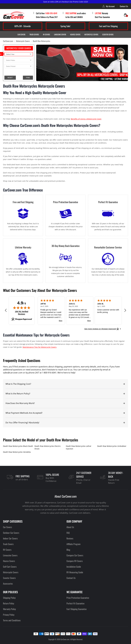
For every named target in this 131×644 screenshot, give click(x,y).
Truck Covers (34, 34)
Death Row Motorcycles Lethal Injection (79, 447)
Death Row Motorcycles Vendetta (17, 452)
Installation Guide (74, 567)
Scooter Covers (108, 34)
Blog (68, 550)
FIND (28, 78)
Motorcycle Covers (91, 34)
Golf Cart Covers (10, 567)
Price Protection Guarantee (78, 598)
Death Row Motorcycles (41, 41)
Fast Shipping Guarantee (77, 609)
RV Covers (47, 34)
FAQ (68, 533)
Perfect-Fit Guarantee (75, 603)
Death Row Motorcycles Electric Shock (48, 447)
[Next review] (125, 310)
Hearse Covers (75, 34)
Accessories (8, 584)
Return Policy (9, 603)
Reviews (70, 538)
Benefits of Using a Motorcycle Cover (86, 119)
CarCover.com (8, 41)
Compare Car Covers (75, 555)
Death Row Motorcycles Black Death (18, 446)
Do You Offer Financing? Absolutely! (22, 423)
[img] (22, 308)
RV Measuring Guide (75, 572)
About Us (70, 527)
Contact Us (124, 6)
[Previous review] (6, 310)
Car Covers (21, 34)
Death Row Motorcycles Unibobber (112, 446)
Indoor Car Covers (10, 538)
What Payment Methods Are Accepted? (24, 413)
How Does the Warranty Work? (20, 403)
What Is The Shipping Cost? (18, 384)
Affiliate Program (73, 544)
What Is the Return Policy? (18, 394)
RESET (10, 78)
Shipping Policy (9, 598)
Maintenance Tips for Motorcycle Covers (40, 347)
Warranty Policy (9, 609)
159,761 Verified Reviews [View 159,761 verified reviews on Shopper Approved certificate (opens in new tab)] (23, 313)
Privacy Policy (9, 615)
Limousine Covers (60, 34)
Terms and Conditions (12, 620)
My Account (109, 6)
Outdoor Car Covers (11, 533)
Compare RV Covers (75, 561)
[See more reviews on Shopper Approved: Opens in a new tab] (100, 329)
